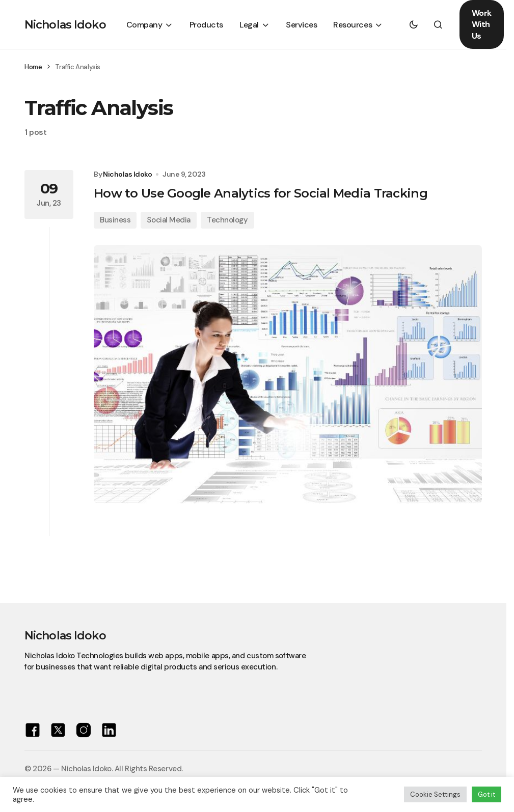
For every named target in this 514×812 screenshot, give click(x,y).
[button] (414, 24)
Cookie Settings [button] (435, 794)
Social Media (169, 220)
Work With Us (482, 24)
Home (33, 67)
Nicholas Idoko (65, 25)
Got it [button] (486, 794)
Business (115, 220)
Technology (227, 220)
